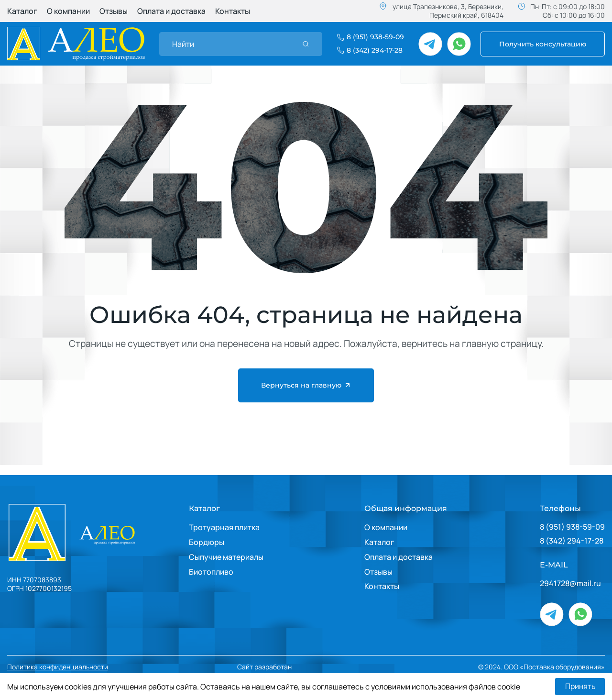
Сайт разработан (293, 667)
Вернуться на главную (306, 386)
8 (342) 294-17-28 (572, 541)
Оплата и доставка (171, 11)
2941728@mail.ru (570, 583)
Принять (580, 687)
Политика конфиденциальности (58, 667)
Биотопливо (211, 572)
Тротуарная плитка (224, 527)
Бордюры (207, 542)
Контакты (233, 11)
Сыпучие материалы (226, 557)
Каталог (22, 11)
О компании (68, 11)
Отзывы (114, 11)
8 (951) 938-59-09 (572, 527)
